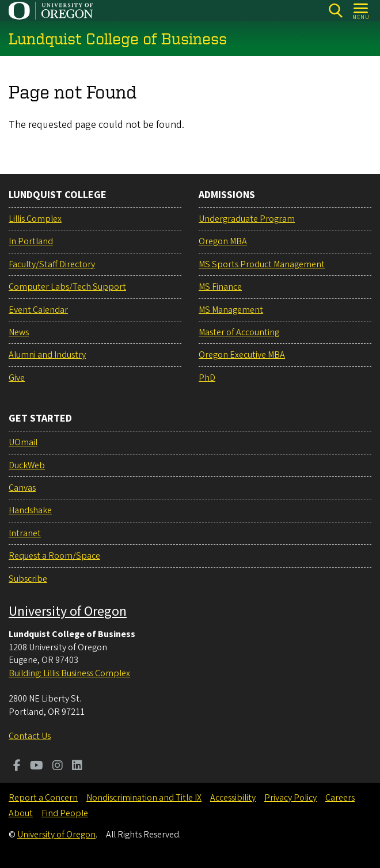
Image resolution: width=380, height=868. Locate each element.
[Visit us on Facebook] (17, 767)
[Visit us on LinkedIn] (77, 767)
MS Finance (220, 287)
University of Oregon (68, 611)
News (19, 332)
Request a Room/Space (54, 556)
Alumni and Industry (47, 355)
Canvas (22, 488)
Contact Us (30, 736)
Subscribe (28, 579)
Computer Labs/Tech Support (67, 287)
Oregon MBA (223, 241)
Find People (65, 813)
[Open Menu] (361, 11)
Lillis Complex (35, 219)
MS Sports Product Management (262, 264)
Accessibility (233, 798)
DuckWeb (27, 465)
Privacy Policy (290, 798)
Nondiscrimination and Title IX (144, 798)
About (21, 813)
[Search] (335, 11)
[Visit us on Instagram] (58, 767)
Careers (340, 798)
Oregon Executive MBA (242, 355)
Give (17, 378)
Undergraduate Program (247, 219)
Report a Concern (43, 798)
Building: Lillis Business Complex (69, 673)
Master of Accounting (239, 332)
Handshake (30, 510)
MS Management (231, 310)
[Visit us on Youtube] (37, 767)
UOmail (23, 442)
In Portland (31, 241)
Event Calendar (38, 310)
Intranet (25, 533)
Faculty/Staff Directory (52, 264)
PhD (207, 378)
